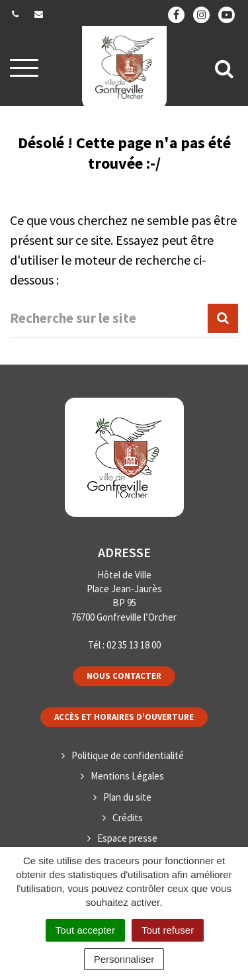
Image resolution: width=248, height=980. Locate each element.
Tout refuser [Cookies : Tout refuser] (168, 930)
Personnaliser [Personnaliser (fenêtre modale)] (124, 959)
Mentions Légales (127, 776)
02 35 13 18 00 (134, 645)
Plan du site (127, 797)
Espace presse (127, 838)
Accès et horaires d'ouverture (124, 717)
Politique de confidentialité (128, 755)
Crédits (128, 818)
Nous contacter (124, 676)
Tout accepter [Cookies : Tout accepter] (85, 930)
